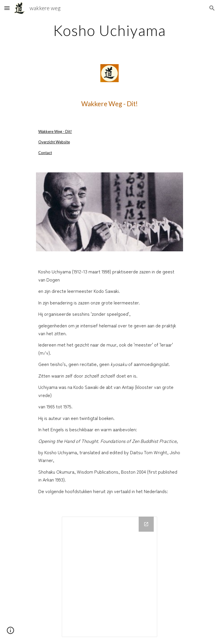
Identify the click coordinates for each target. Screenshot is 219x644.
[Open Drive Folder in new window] (146, 524)
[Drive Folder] (109, 577)
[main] (109, 30)
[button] (7, 8)
